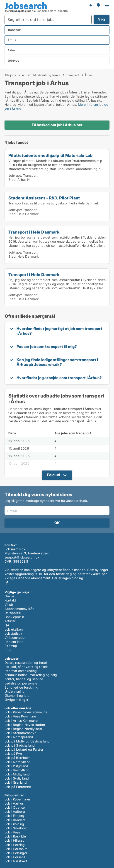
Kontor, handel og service (24, 679)
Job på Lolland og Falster (24, 749)
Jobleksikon (14, 629)
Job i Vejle (12, 832)
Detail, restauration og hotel (26, 663)
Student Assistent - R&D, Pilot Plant (44, 198)
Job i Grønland (16, 782)
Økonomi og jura (17, 696)
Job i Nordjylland (17, 762)
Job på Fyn (13, 754)
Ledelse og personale (21, 683)
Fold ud (53, 475)
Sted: (12, 180)
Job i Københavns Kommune (26, 712)
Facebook (7, 583)
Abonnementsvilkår (19, 609)
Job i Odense (15, 807)
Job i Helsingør (16, 853)
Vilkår (9, 605)
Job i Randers (15, 820)
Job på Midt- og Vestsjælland (27, 741)
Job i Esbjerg (15, 816)
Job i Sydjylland (17, 778)
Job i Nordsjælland (19, 737)
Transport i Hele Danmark (34, 232)
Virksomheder (15, 638)
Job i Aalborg (15, 811)
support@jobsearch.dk (22, 557)
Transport (73, 75)
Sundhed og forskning (21, 687)
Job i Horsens (15, 857)
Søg (102, 19)
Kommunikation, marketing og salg (31, 675)
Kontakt (10, 600)
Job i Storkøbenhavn (20, 733)
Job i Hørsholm (16, 849)
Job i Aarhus (14, 803)
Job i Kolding (14, 824)
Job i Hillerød (15, 840)
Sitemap (11, 646)
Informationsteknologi (21, 671)
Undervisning (15, 691)
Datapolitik (13, 613)
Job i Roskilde (15, 836)
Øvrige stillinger (16, 700)
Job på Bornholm (17, 758)
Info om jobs (14, 642)
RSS (8, 650)
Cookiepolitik (14, 617)
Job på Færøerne (18, 787)
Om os (9, 596)
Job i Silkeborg (16, 828)
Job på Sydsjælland (20, 745)
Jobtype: (15, 175)
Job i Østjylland (16, 766)
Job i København (17, 799)
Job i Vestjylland (17, 770)
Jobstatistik (13, 633)
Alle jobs (10, 75)
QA (7, 625)
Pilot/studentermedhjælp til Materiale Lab (50, 155)
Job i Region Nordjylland (23, 729)
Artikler (10, 621)
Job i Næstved (16, 861)
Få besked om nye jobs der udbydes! (91, 5)
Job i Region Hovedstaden (25, 725)
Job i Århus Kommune (21, 721)
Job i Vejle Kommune (20, 716)
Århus (89, 75)
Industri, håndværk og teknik (41, 75)
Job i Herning (15, 845)
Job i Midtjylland (17, 774)
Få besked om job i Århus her (57, 125)
